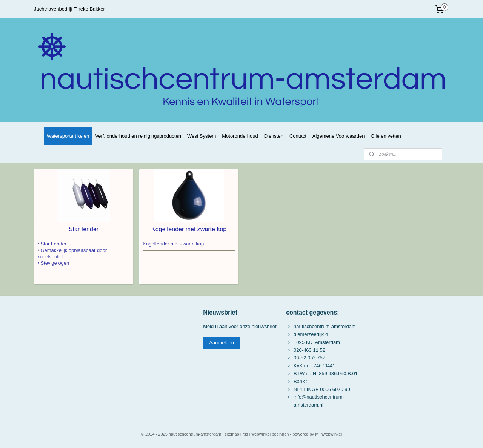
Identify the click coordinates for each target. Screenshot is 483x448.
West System (202, 136)
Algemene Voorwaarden (339, 136)
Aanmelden (222, 343)
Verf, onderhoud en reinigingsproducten (138, 136)
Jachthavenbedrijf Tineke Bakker (69, 9)
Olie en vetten (386, 136)
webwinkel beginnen (270, 434)
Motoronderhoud (240, 136)
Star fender (84, 229)
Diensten (274, 136)
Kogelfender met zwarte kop (189, 229)
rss (245, 434)
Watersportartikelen (68, 136)
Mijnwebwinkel (328, 434)
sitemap (232, 434)
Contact (298, 136)
